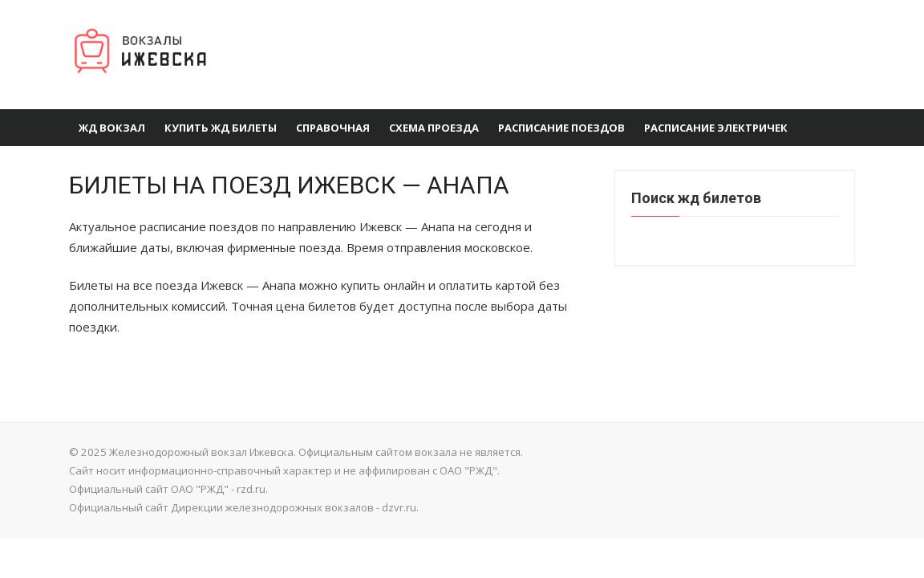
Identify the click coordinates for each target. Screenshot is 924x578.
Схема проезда (434, 128)
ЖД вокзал (112, 128)
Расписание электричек (716, 128)
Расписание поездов (561, 128)
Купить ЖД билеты (221, 128)
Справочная (333, 128)
